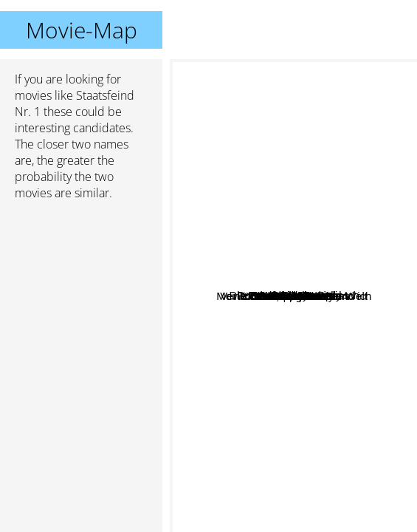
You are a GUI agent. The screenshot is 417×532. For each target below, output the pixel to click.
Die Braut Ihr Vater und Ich (306, 290)
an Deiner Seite (323, 325)
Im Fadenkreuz (332, 313)
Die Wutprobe (288, 339)
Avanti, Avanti (247, 255)
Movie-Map (82, 30)
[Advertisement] (81, 290)
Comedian (330, 250)
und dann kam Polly (299, 267)
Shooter (249, 232)
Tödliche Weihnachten (270, 376)
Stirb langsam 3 (317, 417)
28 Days (257, 205)
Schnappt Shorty (248, 362)
